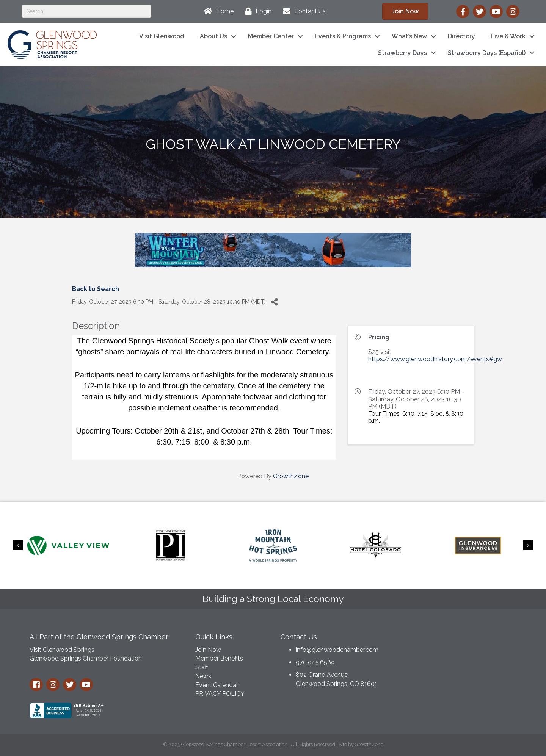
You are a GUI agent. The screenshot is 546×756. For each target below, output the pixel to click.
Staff (202, 667)
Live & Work (508, 36)
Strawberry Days (402, 53)
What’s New (409, 36)
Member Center (271, 36)
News (203, 676)
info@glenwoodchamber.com (337, 650)
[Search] (86, 11)
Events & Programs (343, 36)
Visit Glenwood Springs (62, 650)
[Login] (256, 11)
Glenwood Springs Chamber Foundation (86, 658)
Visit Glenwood (162, 36)
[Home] (217, 11)
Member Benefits (219, 658)
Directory (461, 36)
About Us (213, 36)
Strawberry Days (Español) (487, 53)
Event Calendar (217, 685)
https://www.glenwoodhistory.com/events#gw (435, 359)
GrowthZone (291, 476)
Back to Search (96, 289)
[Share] (274, 302)
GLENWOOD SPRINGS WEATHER (459, 657)
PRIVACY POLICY (220, 694)
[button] (405, 11)
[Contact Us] (302, 11)
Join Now (208, 650)
